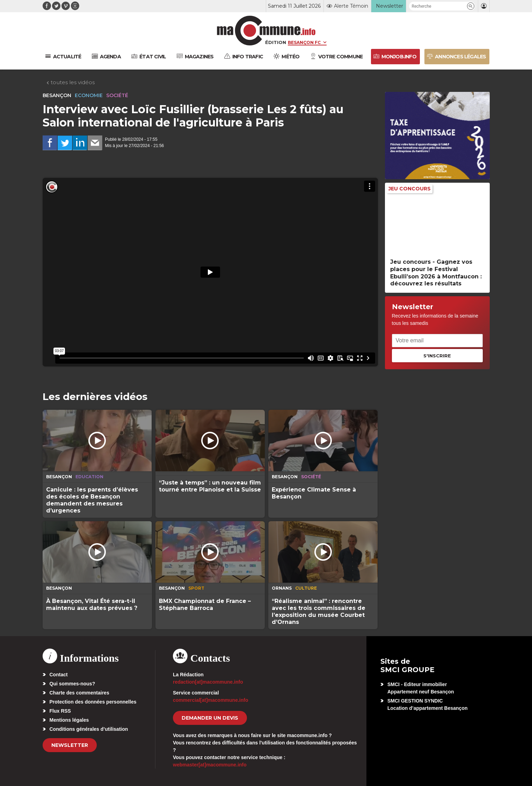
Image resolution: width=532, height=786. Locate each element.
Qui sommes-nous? (72, 684)
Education (89, 477)
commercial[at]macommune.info (211, 700)
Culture (306, 588)
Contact (59, 675)
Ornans (282, 588)
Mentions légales (69, 720)
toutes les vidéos (70, 82)
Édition (276, 42)
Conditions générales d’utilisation (89, 729)
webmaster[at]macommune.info (210, 765)
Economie (89, 95)
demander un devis (210, 718)
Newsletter (70, 745)
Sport (196, 588)
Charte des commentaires (79, 693)
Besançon (57, 95)
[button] (471, 6)
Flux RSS (60, 711)
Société (117, 95)
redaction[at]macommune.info (208, 682)
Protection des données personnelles (93, 702)
